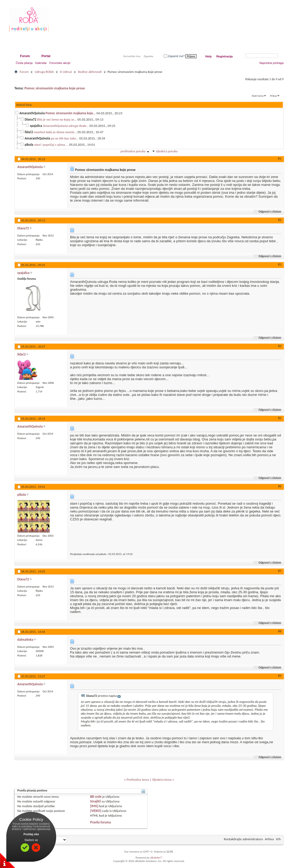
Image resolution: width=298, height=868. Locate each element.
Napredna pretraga (272, 63)
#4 (280, 346)
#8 (280, 631)
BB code (96, 797)
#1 (280, 159)
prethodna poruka (133, 151)
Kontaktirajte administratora (243, 839)
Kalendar (41, 63)
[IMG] (94, 806)
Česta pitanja (24, 63)
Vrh (278, 839)
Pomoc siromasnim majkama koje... (71, 113)
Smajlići (95, 801)
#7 (280, 571)
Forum (25, 56)
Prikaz (274, 96)
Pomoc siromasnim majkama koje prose (55, 88)
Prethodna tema (138, 780)
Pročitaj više (31, 834)
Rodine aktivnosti (90, 72)
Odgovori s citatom (268, 212)
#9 (280, 676)
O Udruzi (66, 72)
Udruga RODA (44, 72)
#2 (280, 220)
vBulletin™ (156, 858)
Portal (46, 56)
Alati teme (258, 96)
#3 (280, 265)
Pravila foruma (100, 822)
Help (209, 56)
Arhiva (269, 839)
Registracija (225, 56)
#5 (280, 418)
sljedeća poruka (167, 151)
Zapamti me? (174, 56)
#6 (280, 486)
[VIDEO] (96, 811)
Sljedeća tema (162, 780)
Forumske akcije (60, 63)
